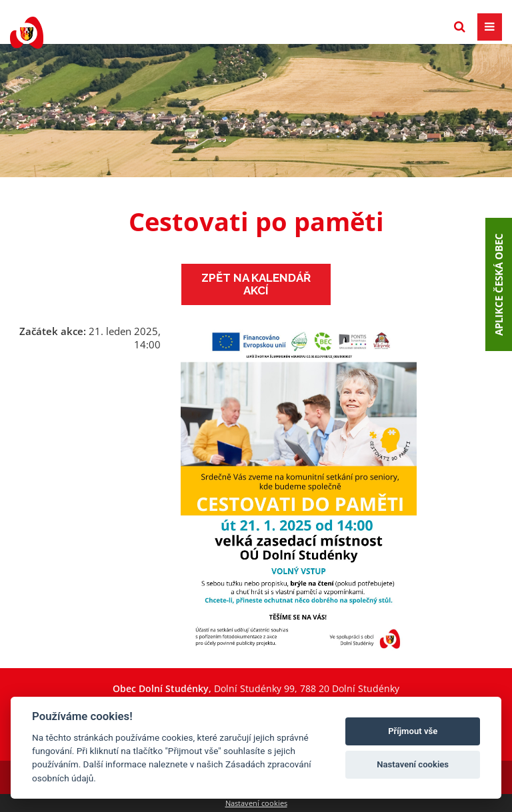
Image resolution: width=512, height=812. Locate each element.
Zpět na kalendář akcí (256, 284)
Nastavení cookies (256, 803)
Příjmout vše (413, 731)
